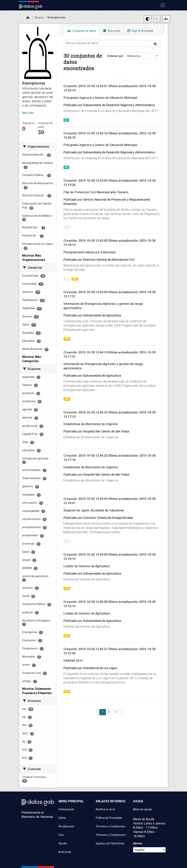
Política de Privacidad (109, 818)
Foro (61, 835)
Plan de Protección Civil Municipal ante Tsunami (96, 192)
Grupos (39, 17)
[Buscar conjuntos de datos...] (107, 43)
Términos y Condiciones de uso (112, 826)
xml (67, 279)
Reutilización (66, 826)
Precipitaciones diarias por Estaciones (90, 252)
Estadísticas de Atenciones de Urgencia (90, 424)
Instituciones (66, 809)
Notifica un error (106, 809)
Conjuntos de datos (81, 31)
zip (67, 227)
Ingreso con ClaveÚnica (110, 843)
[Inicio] (28, 18)
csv (75, 279)
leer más (28, 113)
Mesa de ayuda (142, 809)
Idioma (137, 843)
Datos (62, 818)
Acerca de (111, 31)
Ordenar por (115, 56)
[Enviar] (155, 44)
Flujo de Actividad (140, 31)
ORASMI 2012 (73, 661)
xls (66, 120)
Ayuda (63, 843)
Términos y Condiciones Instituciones (112, 835)
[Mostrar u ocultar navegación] (163, 5)
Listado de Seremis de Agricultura (87, 566)
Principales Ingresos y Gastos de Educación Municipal (100, 98)
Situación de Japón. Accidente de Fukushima (94, 510)
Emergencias (57, 17)
